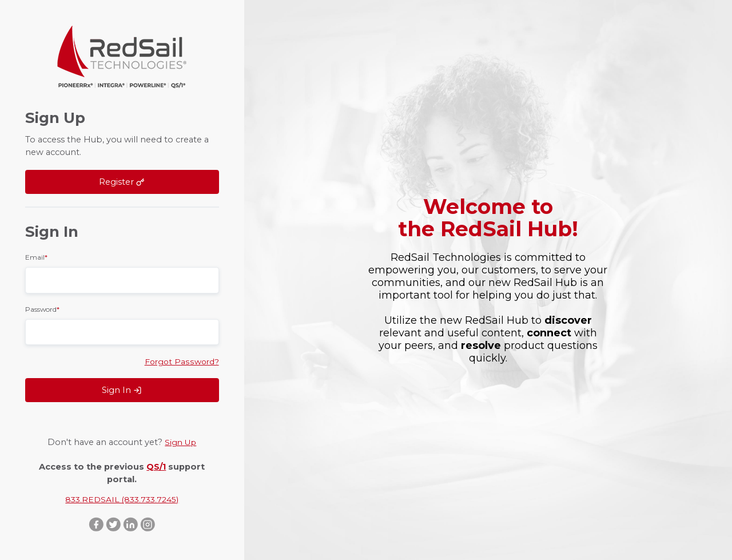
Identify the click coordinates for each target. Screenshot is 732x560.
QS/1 (156, 465)
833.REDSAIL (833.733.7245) (122, 499)
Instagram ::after (149, 524)
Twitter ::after (113, 524)
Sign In (122, 390)
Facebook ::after (95, 524)
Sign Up (180, 442)
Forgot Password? (180, 360)
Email (36, 256)
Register (122, 181)
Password (42, 308)
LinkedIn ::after (131, 524)
